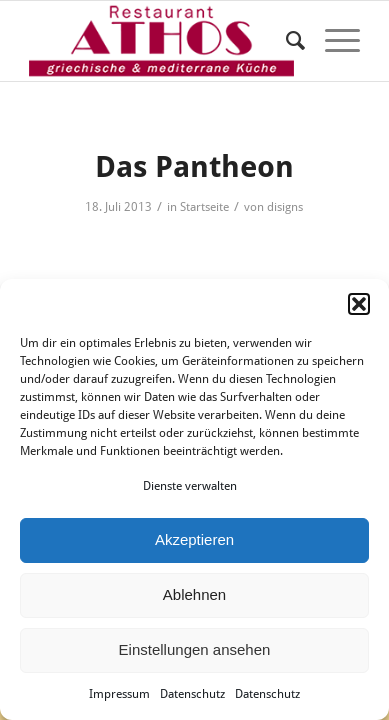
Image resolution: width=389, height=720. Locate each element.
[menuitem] (285, 41)
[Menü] (332, 41)
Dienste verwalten (190, 486)
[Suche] (285, 41)
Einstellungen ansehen (195, 649)
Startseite (204, 207)
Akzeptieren (194, 539)
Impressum (119, 694)
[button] (359, 304)
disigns (285, 207)
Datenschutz (192, 694)
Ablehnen (194, 594)
